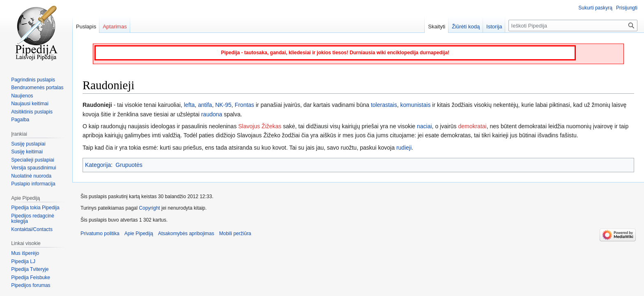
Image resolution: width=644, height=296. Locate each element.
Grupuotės (129, 165)
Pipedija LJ (23, 261)
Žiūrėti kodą (466, 27)
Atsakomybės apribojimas (186, 234)
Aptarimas (115, 27)
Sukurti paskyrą (595, 8)
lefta (189, 105)
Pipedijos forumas (31, 285)
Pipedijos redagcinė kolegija (33, 219)
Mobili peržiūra (235, 234)
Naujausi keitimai (30, 104)
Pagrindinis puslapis (33, 80)
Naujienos (22, 96)
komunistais (415, 105)
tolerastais (384, 105)
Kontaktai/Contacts (32, 229)
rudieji (404, 148)
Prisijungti (627, 8)
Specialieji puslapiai (33, 160)
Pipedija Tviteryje (30, 269)
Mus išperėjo (25, 253)
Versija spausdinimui (33, 168)
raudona (212, 114)
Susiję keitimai (27, 152)
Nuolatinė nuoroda (31, 176)
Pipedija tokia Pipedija (35, 208)
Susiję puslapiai (28, 144)
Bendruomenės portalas (37, 88)
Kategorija (98, 165)
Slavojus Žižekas (260, 126)
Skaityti (437, 27)
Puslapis (86, 27)
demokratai (472, 126)
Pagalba (20, 120)
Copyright (149, 208)
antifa (205, 105)
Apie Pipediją (139, 234)
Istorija (494, 27)
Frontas (244, 105)
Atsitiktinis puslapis (32, 112)
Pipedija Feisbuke (31, 277)
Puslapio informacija (33, 184)
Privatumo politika (100, 234)
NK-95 (223, 105)
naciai (424, 126)
